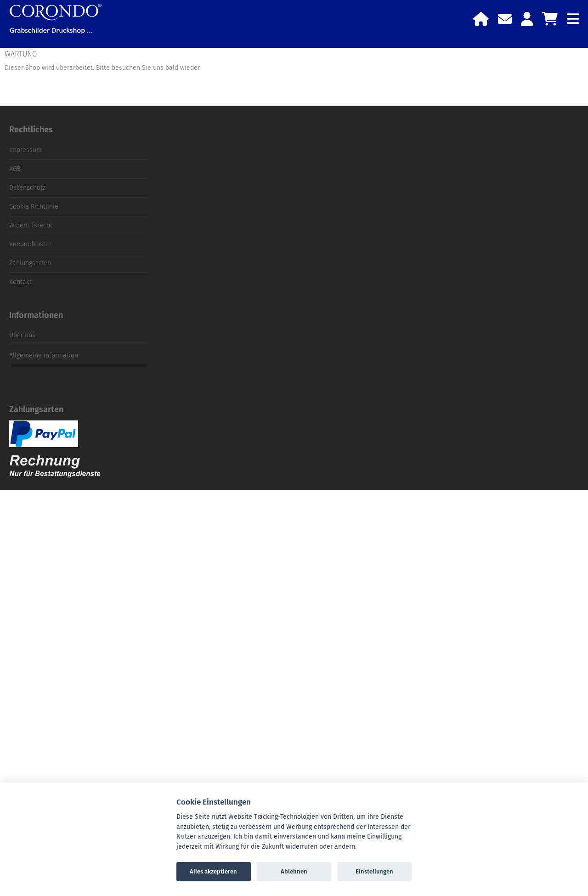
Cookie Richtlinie (34, 207)
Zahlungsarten (30, 263)
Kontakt (20, 282)
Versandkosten (31, 244)
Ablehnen (294, 871)
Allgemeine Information (44, 355)
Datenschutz (27, 188)
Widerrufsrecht (31, 225)
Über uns (22, 335)
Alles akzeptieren (213, 871)
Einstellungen (374, 871)
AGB (15, 169)
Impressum (25, 150)
